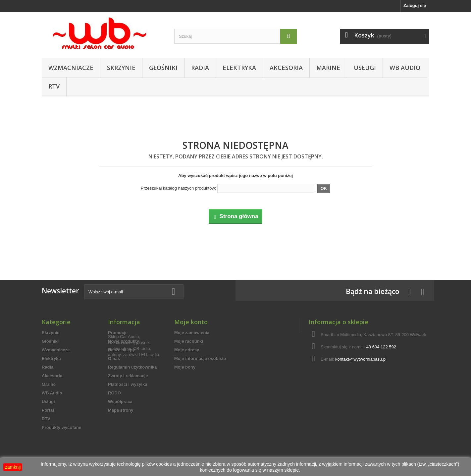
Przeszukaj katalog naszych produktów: (179, 188)
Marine (328, 68)
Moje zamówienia (192, 333)
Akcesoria (286, 68)
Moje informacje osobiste (200, 358)
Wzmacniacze (71, 68)
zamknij (13, 467)
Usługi (365, 68)
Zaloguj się (415, 5)
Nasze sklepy (122, 350)
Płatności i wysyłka (128, 384)
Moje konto (191, 322)
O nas (114, 358)
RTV (54, 86)
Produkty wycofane (61, 427)
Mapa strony (121, 410)
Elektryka (239, 68)
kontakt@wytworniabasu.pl (361, 359)
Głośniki (163, 68)
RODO (114, 393)
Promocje (118, 333)
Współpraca (120, 402)
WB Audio (405, 68)
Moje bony (185, 367)
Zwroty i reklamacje (128, 376)
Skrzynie (121, 68)
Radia (200, 68)
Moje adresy (187, 350)
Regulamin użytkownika (132, 367)
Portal (48, 410)
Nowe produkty (124, 341)
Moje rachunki (189, 341)
